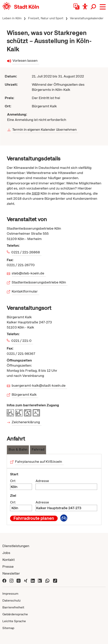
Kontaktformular (25, 291)
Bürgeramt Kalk (24, 394)
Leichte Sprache (14, 621)
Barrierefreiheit (13, 607)
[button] (103, 7)
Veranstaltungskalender (87, 18)
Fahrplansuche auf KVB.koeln (39, 461)
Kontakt (8, 560)
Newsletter (11, 573)
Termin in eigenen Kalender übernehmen (45, 129)
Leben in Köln (12, 18)
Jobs (6, 553)
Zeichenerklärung (26, 422)
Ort (13, 481)
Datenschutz (12, 600)
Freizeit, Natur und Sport (46, 18)
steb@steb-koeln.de (28, 273)
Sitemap (8, 628)
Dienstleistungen (16, 546)
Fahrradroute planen (34, 518)
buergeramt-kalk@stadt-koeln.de (39, 385)
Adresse (42, 481)
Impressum (10, 594)
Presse (8, 566)
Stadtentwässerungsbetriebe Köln (39, 282)
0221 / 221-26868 (26, 252)
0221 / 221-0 (22, 341)
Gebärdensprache (15, 614)
